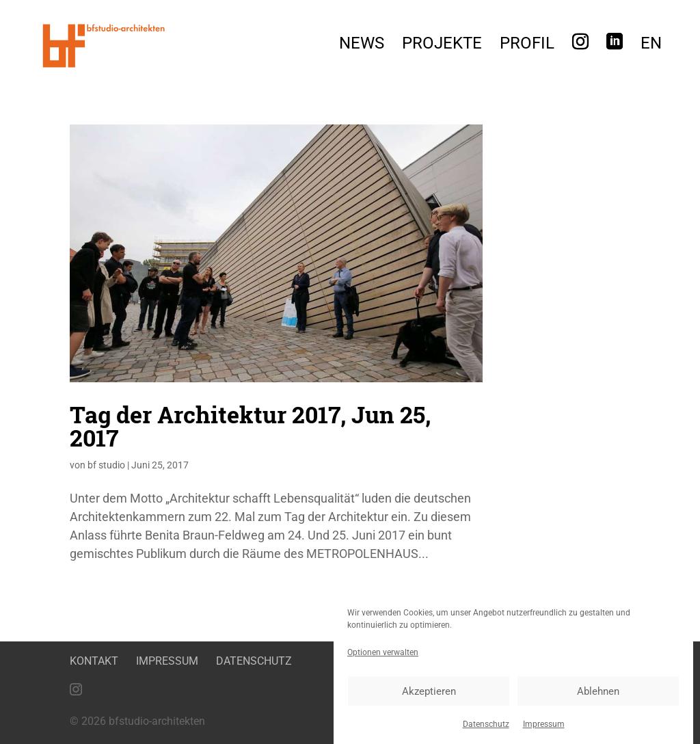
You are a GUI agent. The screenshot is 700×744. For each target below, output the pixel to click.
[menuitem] (651, 47)
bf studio (106, 465)
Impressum (544, 726)
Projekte (442, 45)
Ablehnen (598, 693)
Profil (527, 45)
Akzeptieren (429, 693)
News (362, 45)
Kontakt (94, 661)
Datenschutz (486, 726)
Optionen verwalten (383, 654)
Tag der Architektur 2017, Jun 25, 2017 (250, 426)
